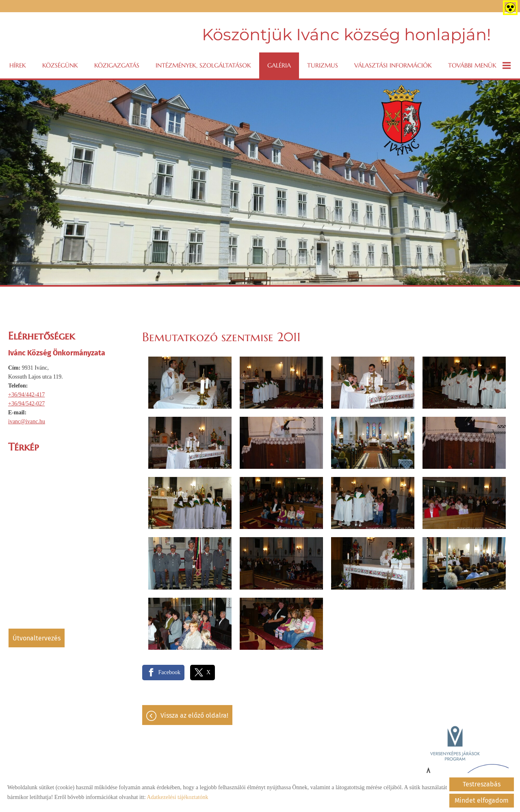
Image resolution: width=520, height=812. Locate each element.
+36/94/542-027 (26, 404)
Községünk (60, 65)
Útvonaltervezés (37, 638)
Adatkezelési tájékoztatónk (177, 797)
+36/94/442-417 (26, 395)
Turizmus (323, 65)
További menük (479, 65)
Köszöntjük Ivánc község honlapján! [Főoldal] (346, 34)
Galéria (279, 65)
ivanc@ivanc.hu (27, 421)
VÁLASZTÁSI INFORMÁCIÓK (393, 65)
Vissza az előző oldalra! (194, 715)
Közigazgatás (117, 65)
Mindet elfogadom (482, 800)
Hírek (18, 65)
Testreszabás (482, 784)
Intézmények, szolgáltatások (203, 65)
